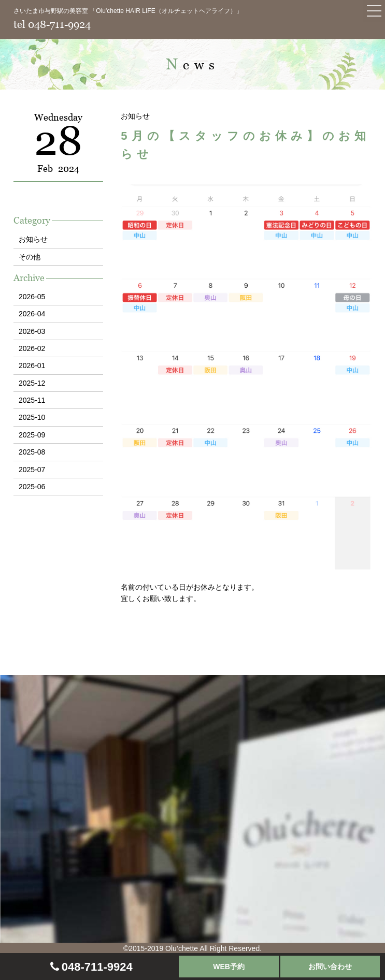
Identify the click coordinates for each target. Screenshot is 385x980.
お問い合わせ (330, 967)
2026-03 (32, 331)
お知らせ (33, 239)
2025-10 (32, 417)
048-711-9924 (97, 967)
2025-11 (32, 400)
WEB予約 (229, 967)
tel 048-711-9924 (52, 24)
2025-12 (32, 383)
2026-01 (32, 365)
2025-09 (32, 435)
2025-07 (32, 470)
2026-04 (32, 314)
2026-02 (32, 348)
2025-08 (32, 452)
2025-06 (32, 487)
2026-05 (32, 297)
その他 (30, 257)
